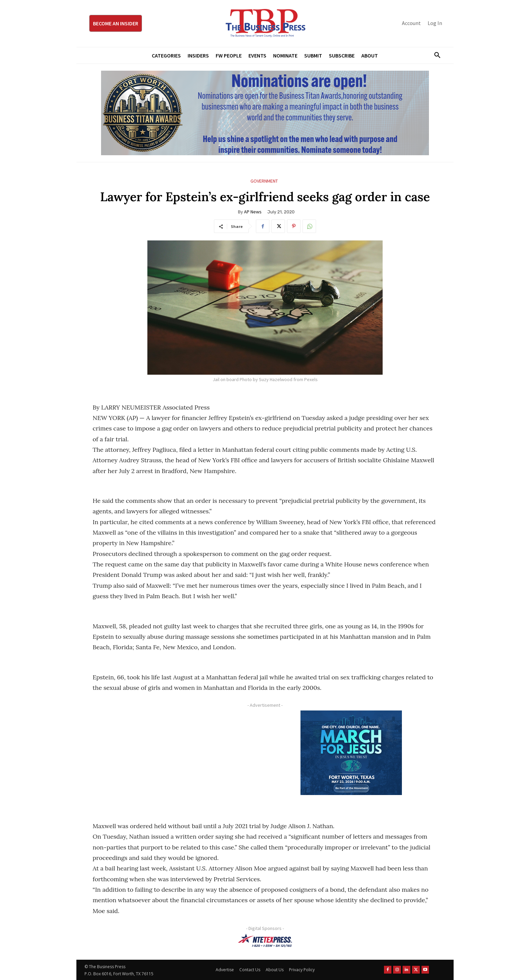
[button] (435, 55)
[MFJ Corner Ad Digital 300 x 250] (351, 753)
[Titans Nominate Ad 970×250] (265, 113)
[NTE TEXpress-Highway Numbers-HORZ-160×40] (265, 940)
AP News (253, 212)
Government (264, 181)
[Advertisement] (175, 758)
